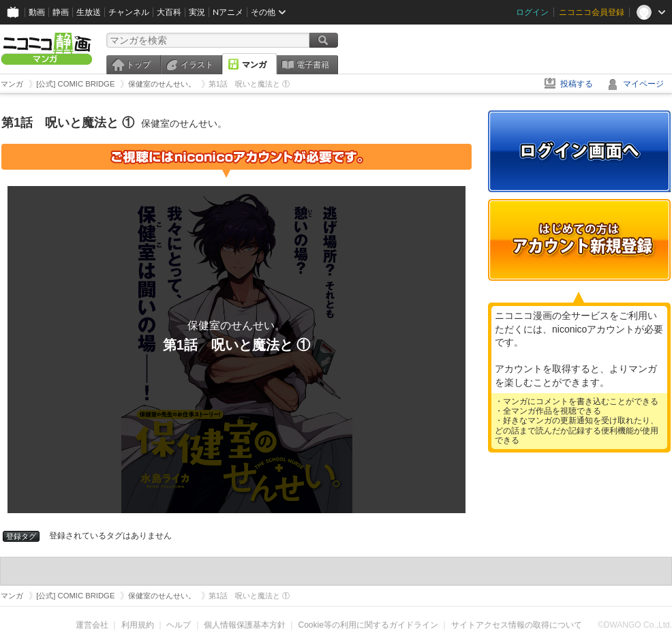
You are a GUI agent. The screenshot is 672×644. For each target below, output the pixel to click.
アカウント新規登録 (579, 240)
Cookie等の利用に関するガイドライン (368, 625)
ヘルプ (179, 625)
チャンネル (129, 12)
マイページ (643, 84)
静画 (61, 12)
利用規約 (138, 625)
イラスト (197, 65)
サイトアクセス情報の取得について (517, 625)
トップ (138, 65)
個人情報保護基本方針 (245, 625)
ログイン (532, 12)
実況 (197, 12)
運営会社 (92, 625)
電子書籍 (313, 65)
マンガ (254, 65)
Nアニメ (228, 12)
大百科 (169, 12)
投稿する (577, 84)
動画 (37, 12)
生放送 (89, 12)
